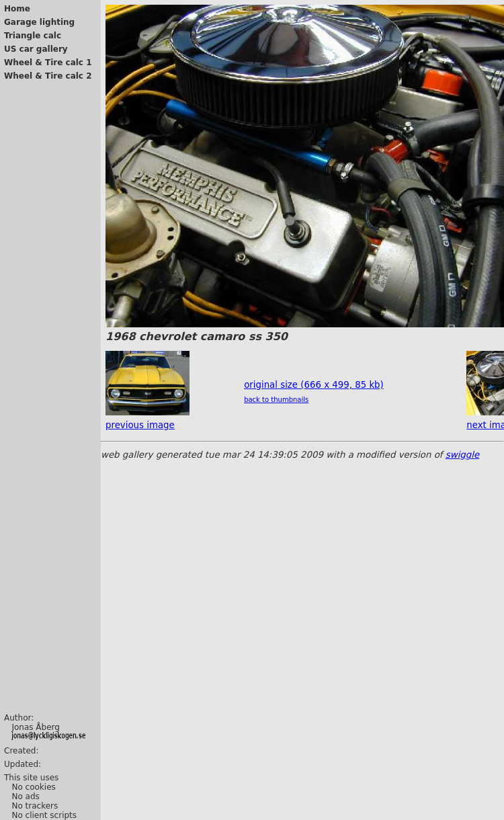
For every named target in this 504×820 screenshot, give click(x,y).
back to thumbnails (276, 400)
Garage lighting (39, 22)
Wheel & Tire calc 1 (48, 63)
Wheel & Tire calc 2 (48, 76)
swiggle (462, 455)
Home (17, 9)
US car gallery (36, 49)
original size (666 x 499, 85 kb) (314, 385)
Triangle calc (33, 36)
